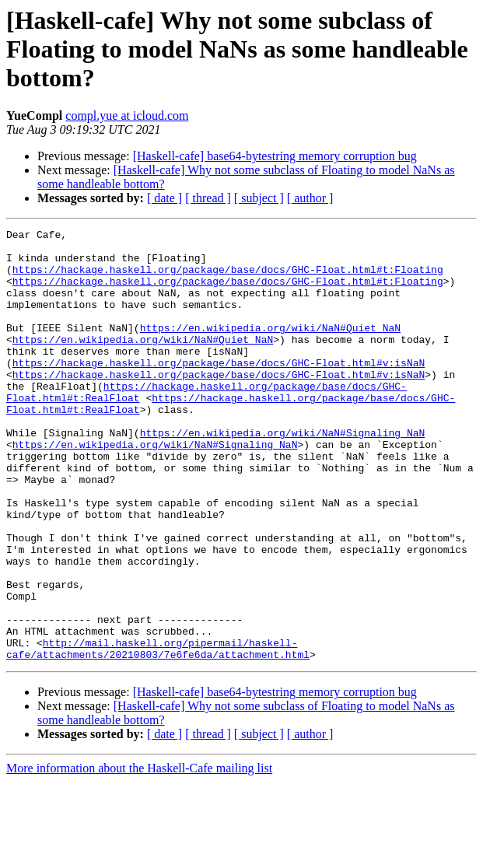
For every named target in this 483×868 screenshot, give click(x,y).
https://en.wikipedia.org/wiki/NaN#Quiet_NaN (270, 348)
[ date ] (164, 198)
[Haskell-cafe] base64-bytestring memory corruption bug (275, 156)
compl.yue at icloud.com (127, 115)
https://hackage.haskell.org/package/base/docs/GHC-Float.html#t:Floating (228, 278)
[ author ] (310, 198)
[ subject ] (259, 198)
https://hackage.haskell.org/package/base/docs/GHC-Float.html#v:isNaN (219, 390)
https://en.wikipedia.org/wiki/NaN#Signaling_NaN (283, 474)
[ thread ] (208, 198)
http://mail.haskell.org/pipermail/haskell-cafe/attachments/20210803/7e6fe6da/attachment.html (158, 733)
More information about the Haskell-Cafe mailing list (139, 854)
